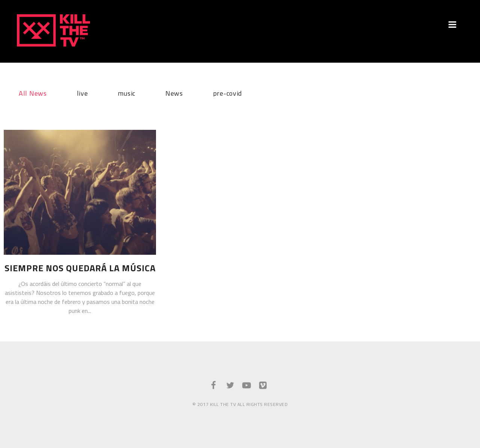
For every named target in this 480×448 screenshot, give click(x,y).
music (127, 92)
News (174, 92)
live (82, 92)
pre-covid (227, 92)
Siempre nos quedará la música (80, 268)
